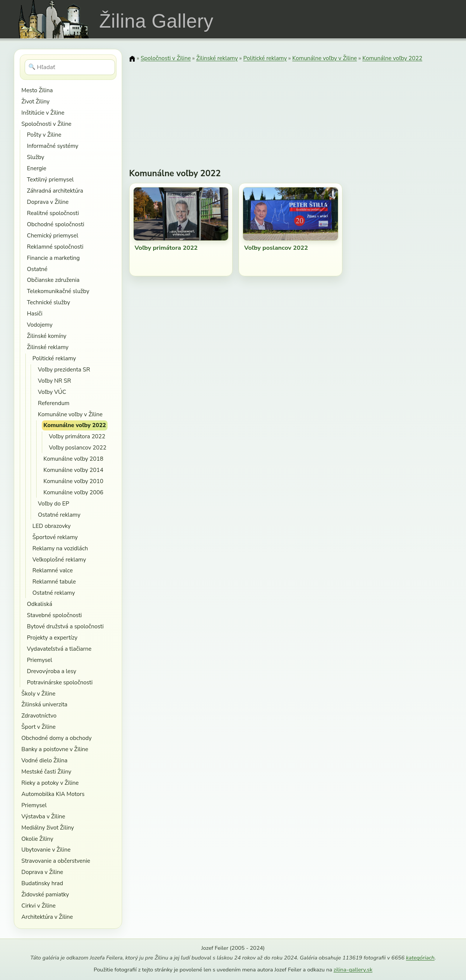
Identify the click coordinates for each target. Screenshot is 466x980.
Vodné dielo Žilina (44, 760)
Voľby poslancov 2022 (78, 447)
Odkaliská (40, 604)
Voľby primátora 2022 (77, 436)
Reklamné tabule (54, 581)
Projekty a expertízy (52, 637)
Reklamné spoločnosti (55, 247)
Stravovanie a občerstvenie (56, 861)
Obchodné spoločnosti (55, 224)
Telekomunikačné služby (58, 291)
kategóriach (420, 958)
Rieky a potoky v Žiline (50, 783)
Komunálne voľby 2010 (73, 481)
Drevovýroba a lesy (52, 671)
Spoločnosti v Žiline (46, 124)
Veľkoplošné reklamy (59, 559)
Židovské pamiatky (45, 894)
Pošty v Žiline (44, 135)
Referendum (54, 403)
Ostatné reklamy (59, 515)
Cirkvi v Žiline (38, 906)
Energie (37, 168)
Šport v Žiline (38, 727)
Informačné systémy (53, 146)
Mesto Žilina (37, 90)
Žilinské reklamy (48, 347)
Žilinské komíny (47, 336)
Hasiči (35, 313)
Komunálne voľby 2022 (75, 425)
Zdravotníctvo (39, 715)
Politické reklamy (54, 358)
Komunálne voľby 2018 (73, 459)
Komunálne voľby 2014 (73, 470)
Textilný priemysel (50, 179)
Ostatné (37, 269)
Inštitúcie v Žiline (43, 113)
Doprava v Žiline (48, 202)
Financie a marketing (53, 258)
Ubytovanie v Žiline (46, 850)
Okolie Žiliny (37, 839)
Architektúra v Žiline (47, 917)
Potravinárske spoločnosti (60, 682)
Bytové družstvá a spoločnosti (65, 626)
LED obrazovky (52, 526)
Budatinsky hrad (42, 883)
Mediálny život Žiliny (48, 827)
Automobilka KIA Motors (53, 794)
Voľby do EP (54, 503)
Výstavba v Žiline (43, 816)
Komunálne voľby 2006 (73, 492)
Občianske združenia (53, 280)
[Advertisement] (291, 110)
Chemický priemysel (52, 235)
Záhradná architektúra (55, 191)
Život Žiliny (35, 101)
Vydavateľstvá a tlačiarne (59, 649)
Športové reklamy (55, 537)
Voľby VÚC (52, 392)
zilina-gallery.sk (353, 970)
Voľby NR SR (55, 381)
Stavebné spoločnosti (54, 615)
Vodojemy (40, 325)
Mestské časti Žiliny (46, 771)
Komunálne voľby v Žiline (70, 414)
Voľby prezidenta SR (64, 369)
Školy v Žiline (38, 693)
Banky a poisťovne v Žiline (55, 749)
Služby (35, 157)
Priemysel (40, 660)
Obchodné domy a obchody (56, 738)
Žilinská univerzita (44, 704)
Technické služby (48, 302)
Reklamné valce (53, 570)
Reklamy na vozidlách (60, 548)
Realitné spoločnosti (53, 213)
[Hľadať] (70, 67)
